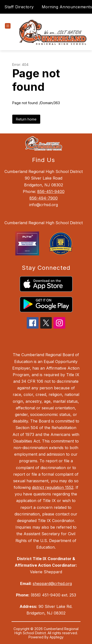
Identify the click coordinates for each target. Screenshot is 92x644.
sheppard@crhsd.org (52, 584)
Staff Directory (19, 7)
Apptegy (57, 637)
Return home (26, 119)
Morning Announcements (67, 7)
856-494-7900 (44, 198)
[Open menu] (8, 26)
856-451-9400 (51, 191)
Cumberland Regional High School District (44, 223)
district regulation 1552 (53, 487)
